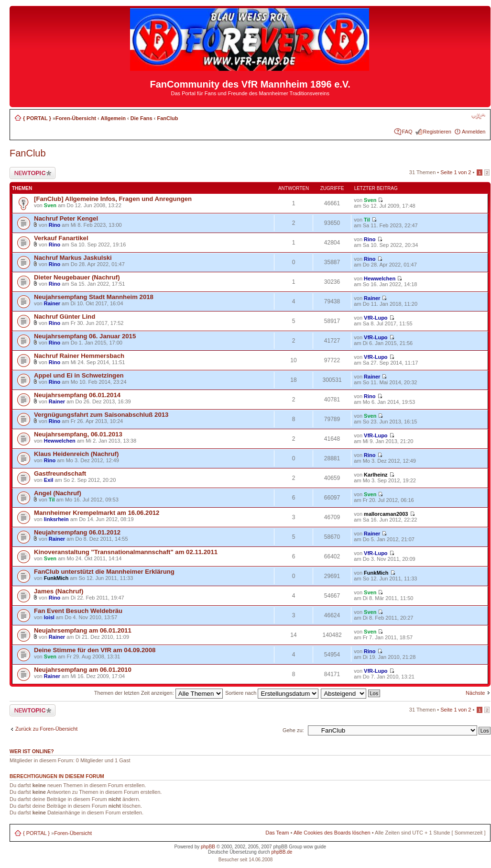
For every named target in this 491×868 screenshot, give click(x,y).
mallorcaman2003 (386, 514)
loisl (49, 617)
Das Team (277, 833)
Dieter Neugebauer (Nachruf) (77, 277)
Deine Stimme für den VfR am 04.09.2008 (95, 650)
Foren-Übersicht (76, 118)
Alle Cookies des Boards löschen (332, 833)
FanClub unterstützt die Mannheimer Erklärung (104, 572)
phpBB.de (282, 852)
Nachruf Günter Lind (65, 317)
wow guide (315, 847)
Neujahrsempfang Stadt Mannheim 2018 (94, 297)
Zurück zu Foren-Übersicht (46, 729)
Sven (50, 205)
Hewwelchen (380, 278)
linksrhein (56, 519)
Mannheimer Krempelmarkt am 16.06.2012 (97, 513)
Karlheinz (376, 475)
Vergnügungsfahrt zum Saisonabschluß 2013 (101, 415)
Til (367, 220)
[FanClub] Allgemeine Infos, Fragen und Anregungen (113, 199)
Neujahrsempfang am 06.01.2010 (83, 670)
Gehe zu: (293, 730)
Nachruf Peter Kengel (66, 218)
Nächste (475, 693)
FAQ (407, 132)
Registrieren (437, 132)
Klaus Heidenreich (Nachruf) (76, 454)
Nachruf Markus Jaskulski (73, 258)
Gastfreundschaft (60, 473)
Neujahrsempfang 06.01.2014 (77, 395)
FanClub (167, 118)
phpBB (208, 847)
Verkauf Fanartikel (61, 238)
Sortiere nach (272, 693)
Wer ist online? (32, 751)
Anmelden (474, 132)
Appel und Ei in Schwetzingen (79, 375)
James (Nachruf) (59, 591)
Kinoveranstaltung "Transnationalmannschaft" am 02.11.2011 (126, 552)
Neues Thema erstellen (33, 173)
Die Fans (142, 118)
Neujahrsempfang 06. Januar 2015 (85, 336)
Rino (55, 225)
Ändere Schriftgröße (478, 116)
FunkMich (56, 578)
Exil (49, 480)
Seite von (456, 172)
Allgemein (113, 118)
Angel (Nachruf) (58, 493)
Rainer (52, 303)
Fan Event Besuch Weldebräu (78, 611)
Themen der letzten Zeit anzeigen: (158, 693)
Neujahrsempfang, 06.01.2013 (78, 434)
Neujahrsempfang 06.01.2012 (77, 532)
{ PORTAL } (37, 118)
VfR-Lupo (376, 318)
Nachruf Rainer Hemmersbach (79, 356)
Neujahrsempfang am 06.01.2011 (83, 630)
